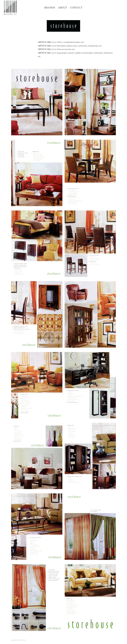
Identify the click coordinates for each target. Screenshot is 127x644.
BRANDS (50, 8)
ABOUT (63, 8)
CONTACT (76, 8)
